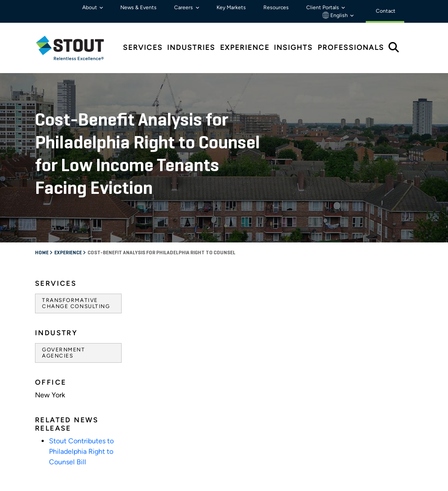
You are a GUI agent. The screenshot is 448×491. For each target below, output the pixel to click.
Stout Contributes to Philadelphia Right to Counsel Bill (81, 451)
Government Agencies (64, 353)
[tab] (77, 48)
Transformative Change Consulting (76, 303)
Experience (68, 253)
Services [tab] (143, 47)
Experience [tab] (245, 47)
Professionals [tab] (351, 47)
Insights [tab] (293, 47)
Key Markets (231, 7)
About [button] (90, 7)
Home (42, 253)
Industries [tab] (191, 47)
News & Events (138, 7)
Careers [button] (184, 7)
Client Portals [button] (323, 7)
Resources (276, 7)
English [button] (336, 15)
